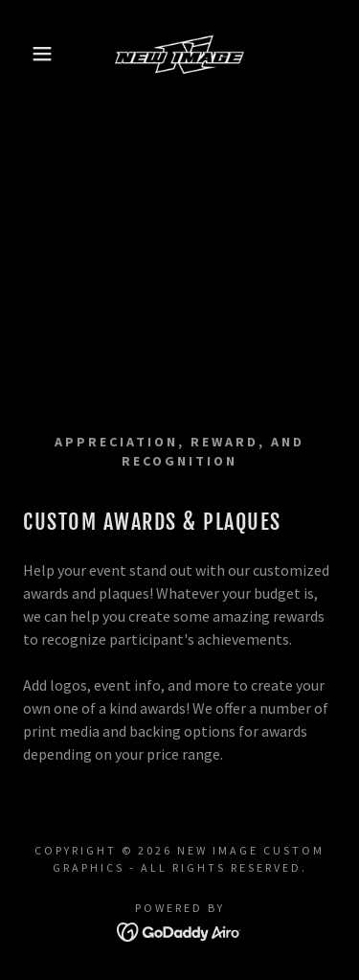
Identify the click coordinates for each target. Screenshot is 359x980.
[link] (179, 54)
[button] (28, 54)
